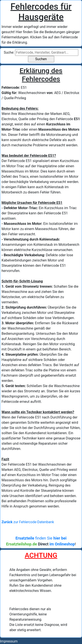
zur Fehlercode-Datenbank (28, 522)
